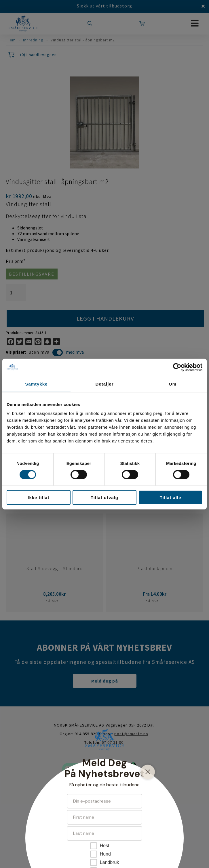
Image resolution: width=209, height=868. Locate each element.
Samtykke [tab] (36, 384)
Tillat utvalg (105, 498)
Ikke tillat (38, 498)
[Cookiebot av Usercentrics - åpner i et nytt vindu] (177, 367)
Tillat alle (171, 498)
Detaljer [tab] (104, 384)
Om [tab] (173, 384)
